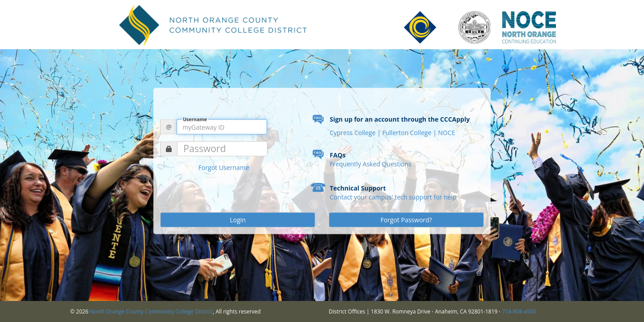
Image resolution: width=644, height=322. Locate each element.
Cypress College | (356, 133)
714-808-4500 (519, 311)
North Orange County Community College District (151, 311)
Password (205, 149)
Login (238, 220)
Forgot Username (224, 167)
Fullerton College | (410, 133)
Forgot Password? (406, 220)
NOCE (446, 133)
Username (195, 119)
